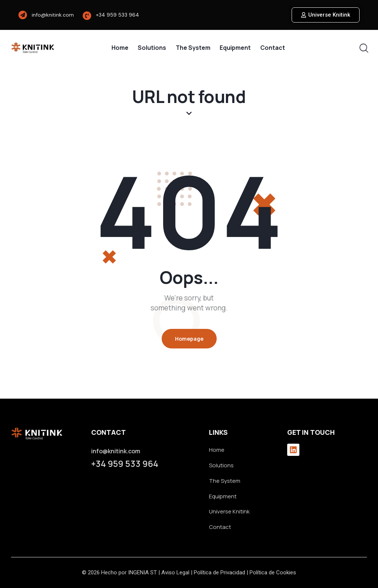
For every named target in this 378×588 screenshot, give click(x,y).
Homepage (189, 339)
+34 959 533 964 (118, 15)
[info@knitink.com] (23, 15)
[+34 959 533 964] (87, 16)
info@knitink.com (53, 15)
